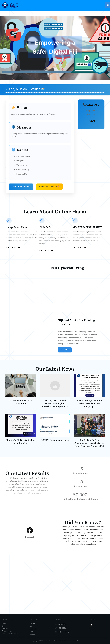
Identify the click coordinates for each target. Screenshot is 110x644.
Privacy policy (7, 631)
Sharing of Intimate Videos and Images (21, 432)
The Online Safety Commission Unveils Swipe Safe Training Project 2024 (89, 432)
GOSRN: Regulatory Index (55, 432)
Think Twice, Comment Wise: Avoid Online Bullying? (89, 392)
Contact (5, 629)
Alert (31, 626)
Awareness (34, 629)
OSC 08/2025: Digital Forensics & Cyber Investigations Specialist (55, 392)
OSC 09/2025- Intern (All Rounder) (21, 392)
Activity (32, 624)
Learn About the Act (21, 187)
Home (4, 624)
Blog (4, 626)
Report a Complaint (49, 187)
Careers (32, 634)
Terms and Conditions (10, 633)
